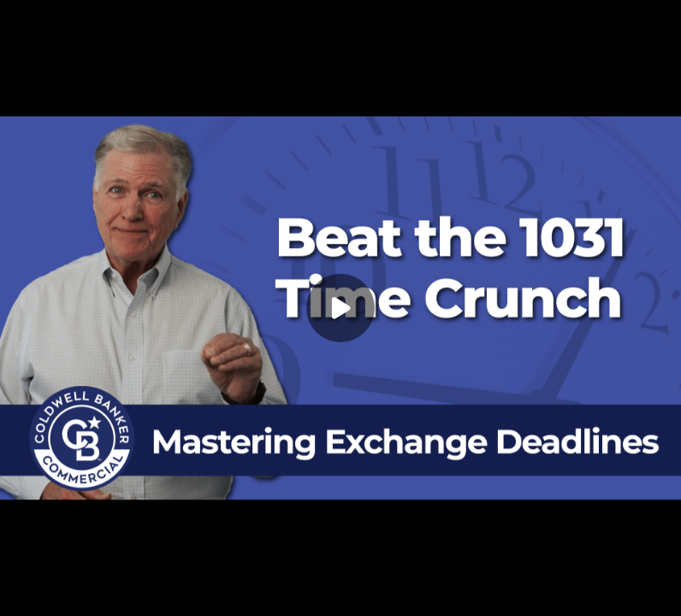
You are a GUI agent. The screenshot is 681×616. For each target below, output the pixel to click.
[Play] (340, 308)
